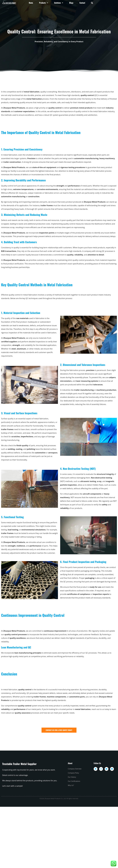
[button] (92, 3)
